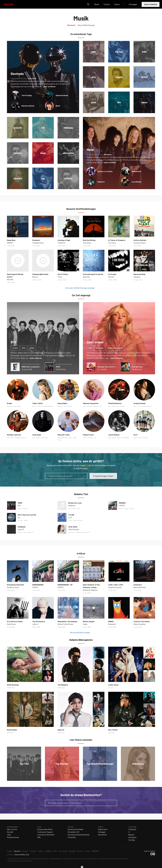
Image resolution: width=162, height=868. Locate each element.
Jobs (9, 835)
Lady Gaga (37, 435)
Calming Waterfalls (40, 274)
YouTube (132, 840)
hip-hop (10, 406)
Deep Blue (11, 240)
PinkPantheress (115, 403)
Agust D (21, 529)
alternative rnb (63, 438)
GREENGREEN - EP (65, 585)
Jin (19, 517)
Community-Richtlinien (46, 835)
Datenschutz (68, 858)
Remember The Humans (67, 621)
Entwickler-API (73, 832)
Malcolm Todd (63, 435)
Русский (72, 851)
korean (145, 438)
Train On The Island (141, 621)
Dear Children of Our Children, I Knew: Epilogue (91, 587)
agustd (20, 532)
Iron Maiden (136, 182)
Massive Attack (28, 106)
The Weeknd (63, 685)
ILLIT (136, 435)
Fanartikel (72, 837)
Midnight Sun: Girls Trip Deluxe (110, 367)
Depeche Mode (62, 95)
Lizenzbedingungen (56, 858)
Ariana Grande (139, 403)
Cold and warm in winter (93, 274)
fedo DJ (111, 277)
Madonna (72, 506)
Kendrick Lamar (13, 587)
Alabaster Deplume (90, 590)
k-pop (15, 348)
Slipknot (101, 182)
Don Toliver (113, 730)
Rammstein (136, 171)
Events (107, 4)
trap (84, 438)
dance (38, 438)
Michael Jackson (14, 435)
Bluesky (131, 835)
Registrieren (151, 4)
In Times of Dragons (117, 240)
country (39, 406)
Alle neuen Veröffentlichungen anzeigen (80, 288)
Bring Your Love (75, 503)
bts (24, 348)
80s (12, 438)
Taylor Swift (37, 403)
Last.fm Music (27, 861)
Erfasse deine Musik (45, 829)
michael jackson (20, 438)
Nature (35, 277)
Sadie (85, 624)
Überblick (71, 25)
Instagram (132, 837)
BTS (19, 506)
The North (61, 243)
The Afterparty (39, 621)
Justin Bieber (114, 435)
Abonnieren (102, 835)
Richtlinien (77, 858)
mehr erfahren (49, 86)
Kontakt (10, 832)
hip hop (70, 406)
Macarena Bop (139, 274)
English (10, 851)
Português (63, 851)
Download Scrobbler (75, 829)
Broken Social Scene (65, 624)
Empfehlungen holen (103, 476)
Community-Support (45, 832)
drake (19, 406)
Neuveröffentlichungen (86, 25)
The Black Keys (38, 243)
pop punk (86, 532)
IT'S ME (71, 515)
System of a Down (105, 171)
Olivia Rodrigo (74, 529)
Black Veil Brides (140, 587)
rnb (100, 406)
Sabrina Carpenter (91, 403)
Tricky (60, 277)
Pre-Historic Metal (15, 621)
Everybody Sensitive (16, 585)
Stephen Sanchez (115, 587)
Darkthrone (11, 624)
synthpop (79, 532)
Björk (58, 106)
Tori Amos (112, 243)
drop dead (73, 527)
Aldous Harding (139, 624)
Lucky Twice (113, 685)
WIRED (111, 621)
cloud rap (90, 438)
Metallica (108, 154)
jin (19, 520)
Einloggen (133, 4)
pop (90, 348)
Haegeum (22, 527)
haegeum (30, 532)
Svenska (80, 851)
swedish (100, 348)
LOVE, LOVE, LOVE (116, 585)
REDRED (122, 503)
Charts (117, 4)
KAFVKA (10, 280)
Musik (97, 4)
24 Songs (112, 274)
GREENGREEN (38, 585)
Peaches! (36, 240)
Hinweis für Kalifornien (89, 858)
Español (25, 851)
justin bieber (125, 438)
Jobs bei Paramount (14, 861)
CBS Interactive (12, 858)
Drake (9, 403)
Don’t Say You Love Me (27, 515)
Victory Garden (140, 240)
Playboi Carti (88, 435)
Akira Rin (86, 277)
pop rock (71, 532)
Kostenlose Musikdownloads (79, 835)
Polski (55, 851)
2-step (122, 406)
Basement (112, 624)
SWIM (58, 367)
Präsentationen (13, 837)
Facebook (132, 829)
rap (15, 406)
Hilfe (39, 837)
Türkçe (88, 851)
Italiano (41, 851)
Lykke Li (35, 624)
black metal (116, 438)
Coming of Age (64, 240)
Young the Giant (140, 243)
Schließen (82, 867)
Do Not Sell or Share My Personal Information (113, 858)
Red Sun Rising (89, 240)
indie (70, 438)
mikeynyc (137, 277)
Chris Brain (87, 243)
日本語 (48, 851)
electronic (115, 406)
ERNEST (10, 243)
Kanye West (62, 403)
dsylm (26, 520)
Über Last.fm (12, 829)
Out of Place (63, 274)
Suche (88, 4)
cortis (121, 508)
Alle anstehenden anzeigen (80, 632)
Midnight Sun (137, 367)
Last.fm (12, 4)
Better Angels (89, 621)
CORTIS (122, 506)
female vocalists (115, 348)
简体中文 (95, 851)
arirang (25, 508)
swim (20, 508)
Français (33, 851)
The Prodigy (27, 95)
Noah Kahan (12, 730)
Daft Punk (32, 78)
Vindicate (138, 585)
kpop (32, 348)
